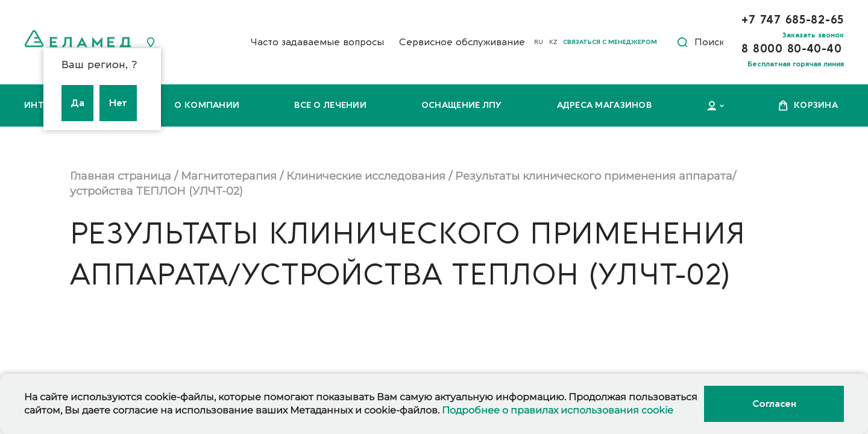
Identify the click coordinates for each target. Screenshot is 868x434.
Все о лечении (330, 105)
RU (539, 42)
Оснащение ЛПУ (462, 105)
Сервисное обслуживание (462, 42)
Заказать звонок (813, 35)
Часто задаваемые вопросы (317, 42)
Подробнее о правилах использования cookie (558, 410)
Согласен (774, 404)
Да (77, 103)
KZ (553, 42)
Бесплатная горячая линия (796, 64)
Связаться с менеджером (610, 42)
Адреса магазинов (604, 105)
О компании (207, 105)
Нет (118, 103)
